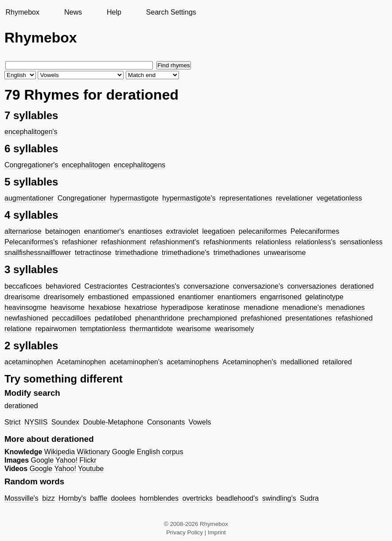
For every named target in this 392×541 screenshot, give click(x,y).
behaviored (63, 286)
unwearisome (285, 253)
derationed (357, 286)
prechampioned (213, 318)
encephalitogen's (31, 132)
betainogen (63, 231)
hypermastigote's (189, 198)
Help (114, 12)
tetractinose (93, 253)
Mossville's (21, 498)
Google (124, 452)
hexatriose (141, 307)
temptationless (103, 329)
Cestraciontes (106, 286)
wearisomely (235, 329)
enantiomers (237, 297)
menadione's (303, 307)
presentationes (309, 318)
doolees (124, 498)
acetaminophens (192, 362)
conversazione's (258, 286)
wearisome (194, 329)
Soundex (65, 422)
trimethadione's (186, 253)
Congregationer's (31, 165)
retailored (337, 362)
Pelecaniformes (315, 231)
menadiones (345, 307)
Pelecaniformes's (31, 242)
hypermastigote (134, 198)
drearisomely (64, 297)
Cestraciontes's (156, 286)
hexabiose (104, 307)
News (73, 12)
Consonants (166, 422)
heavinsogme (25, 307)
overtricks (198, 498)
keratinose (224, 307)
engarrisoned (281, 297)
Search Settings (171, 12)
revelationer (295, 198)
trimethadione (137, 253)
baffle (99, 498)
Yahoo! (66, 460)
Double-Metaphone (113, 422)
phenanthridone (160, 318)
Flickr (88, 460)
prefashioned (261, 318)
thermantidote (151, 329)
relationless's (315, 242)
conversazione (206, 286)
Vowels (200, 422)
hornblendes (159, 498)
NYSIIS (36, 422)
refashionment (123, 242)
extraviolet (182, 231)
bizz (48, 498)
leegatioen (218, 231)
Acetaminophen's (249, 362)
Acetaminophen (81, 362)
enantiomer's (104, 231)
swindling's (279, 498)
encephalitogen (86, 165)
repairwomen (56, 329)
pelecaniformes (263, 231)
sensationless (361, 242)
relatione (18, 329)
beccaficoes (23, 286)
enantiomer (196, 297)
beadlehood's (238, 498)
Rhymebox (22, 12)
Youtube (91, 469)
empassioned (153, 297)
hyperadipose (182, 307)
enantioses (145, 231)
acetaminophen (29, 362)
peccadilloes (71, 318)
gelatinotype (324, 297)
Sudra (309, 498)
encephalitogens (140, 165)
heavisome (68, 307)
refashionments (227, 242)
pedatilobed (113, 318)
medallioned (299, 362)
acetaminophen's (136, 362)
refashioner (80, 242)
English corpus (160, 452)
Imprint (217, 532)
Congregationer (82, 198)
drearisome (22, 297)
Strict (12, 422)
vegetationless (339, 198)
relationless (274, 242)
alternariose (23, 231)
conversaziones (312, 286)
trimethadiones (237, 253)
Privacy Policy (184, 532)
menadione (261, 307)
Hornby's (72, 498)
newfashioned (26, 318)
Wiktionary (94, 452)
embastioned (109, 297)
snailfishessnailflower (38, 253)
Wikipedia (60, 452)
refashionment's (175, 242)
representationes (246, 198)
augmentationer (29, 198)
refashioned (354, 318)
